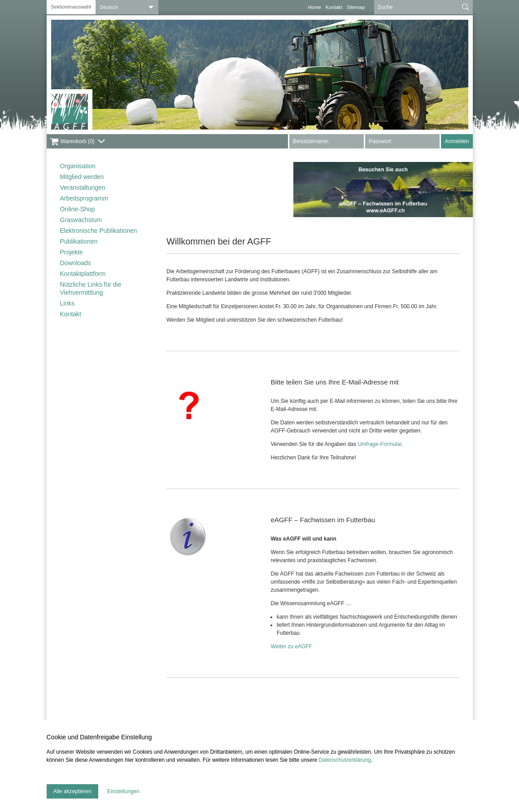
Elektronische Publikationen (99, 231)
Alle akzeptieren (72, 791)
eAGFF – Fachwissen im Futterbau (323, 520)
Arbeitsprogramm (84, 198)
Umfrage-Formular (380, 444)
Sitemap (356, 7)
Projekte (72, 252)
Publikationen (79, 241)
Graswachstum (81, 220)
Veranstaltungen (83, 188)
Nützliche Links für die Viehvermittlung (91, 288)
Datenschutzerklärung (345, 760)
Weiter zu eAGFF (291, 646)
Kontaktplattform (83, 274)
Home (314, 7)
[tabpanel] (260, 75)
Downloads (76, 263)
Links (68, 303)
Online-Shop (78, 209)
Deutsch (109, 7)
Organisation (78, 166)
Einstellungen (123, 791)
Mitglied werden (82, 177)
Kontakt (334, 7)
